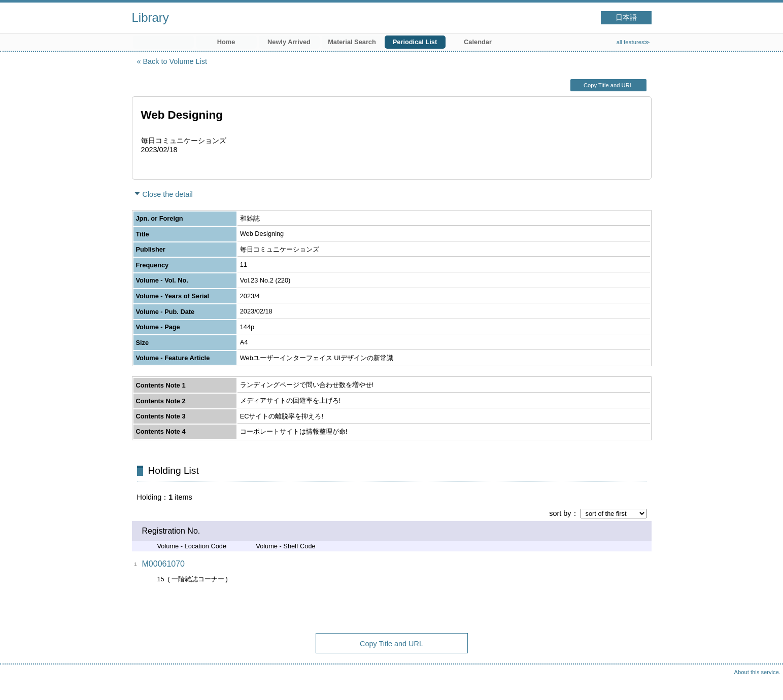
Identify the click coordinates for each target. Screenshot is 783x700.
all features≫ (634, 42)
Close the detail (168, 194)
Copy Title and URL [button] (608, 85)
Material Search (352, 42)
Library (150, 17)
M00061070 (164, 564)
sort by (560, 513)
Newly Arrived (289, 42)
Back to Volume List (175, 61)
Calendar (478, 42)
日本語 (626, 17)
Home (226, 42)
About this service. (757, 672)
